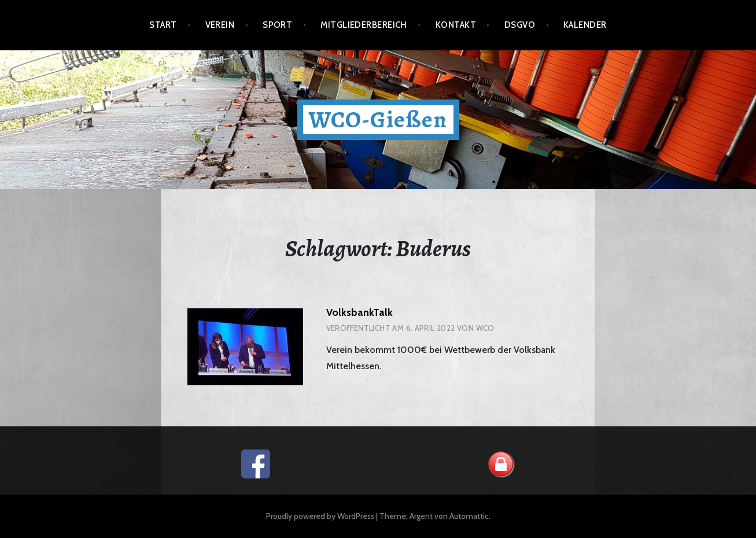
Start (163, 25)
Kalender (585, 25)
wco (485, 328)
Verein (220, 25)
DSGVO (520, 25)
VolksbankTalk (359, 312)
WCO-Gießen (378, 119)
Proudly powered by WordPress (320, 516)
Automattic (469, 516)
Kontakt (456, 25)
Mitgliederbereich (364, 25)
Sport (277, 25)
